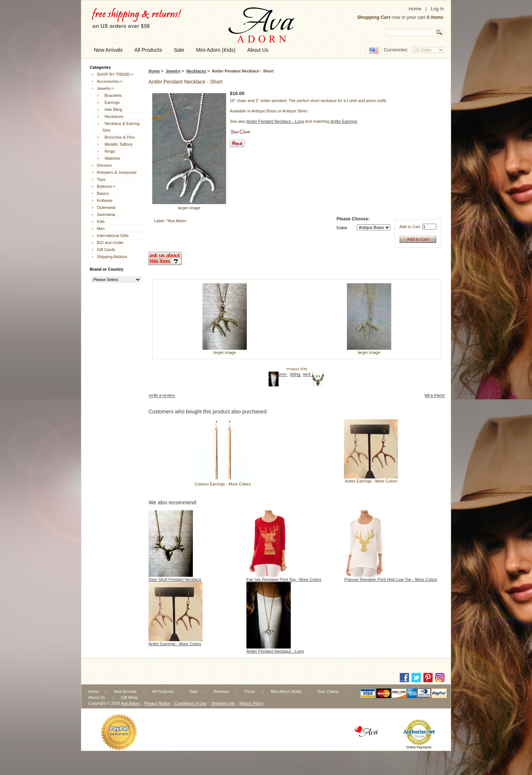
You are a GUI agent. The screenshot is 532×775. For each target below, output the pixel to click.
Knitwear (105, 200)
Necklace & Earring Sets (121, 127)
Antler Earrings (344, 121)
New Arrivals (125, 691)
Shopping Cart (374, 17)
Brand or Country (107, 269)
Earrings (111, 102)
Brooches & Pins (118, 137)
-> (105, 88)
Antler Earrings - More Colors (371, 481)
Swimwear (106, 214)
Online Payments (419, 747)
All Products (163, 691)
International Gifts (113, 236)
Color (342, 228)
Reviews (221, 691)
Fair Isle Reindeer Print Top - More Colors (284, 579)
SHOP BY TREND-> (115, 74)
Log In (437, 9)
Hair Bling (112, 109)
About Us (97, 697)
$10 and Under (110, 243)
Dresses (104, 165)
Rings (109, 151)
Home (415, 9)
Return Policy (251, 703)
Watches (111, 158)
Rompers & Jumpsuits (117, 172)
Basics (103, 193)
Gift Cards (106, 250)
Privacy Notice (157, 703)
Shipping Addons (112, 257)
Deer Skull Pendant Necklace (175, 579)
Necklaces (196, 71)
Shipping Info (223, 703)
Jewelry (173, 71)
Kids (101, 221)
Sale (194, 691)
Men (101, 229)
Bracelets (112, 95)
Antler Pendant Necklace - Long (275, 121)
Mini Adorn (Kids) (286, 691)
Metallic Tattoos (117, 144)
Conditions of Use (191, 703)
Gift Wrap (129, 697)
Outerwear (106, 207)
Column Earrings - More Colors (223, 484)
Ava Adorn (130, 703)
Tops (101, 179)
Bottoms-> (106, 186)
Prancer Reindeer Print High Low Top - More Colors (391, 579)
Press (250, 691)
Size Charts (328, 691)
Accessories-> (110, 81)
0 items (435, 17)
